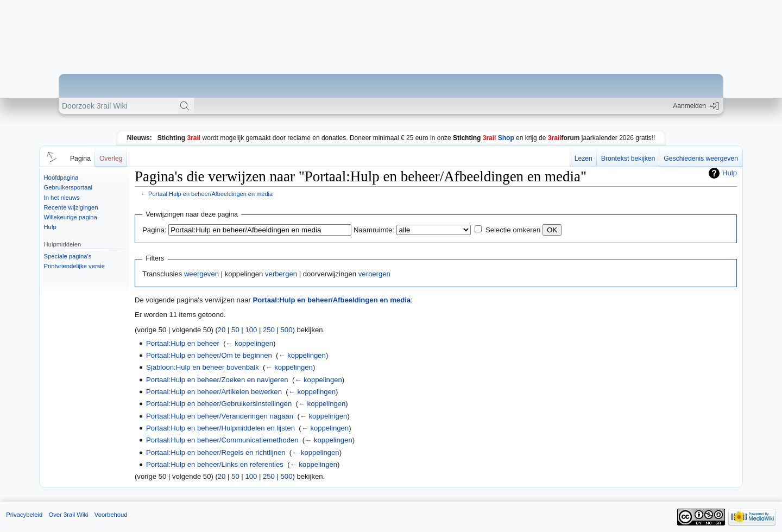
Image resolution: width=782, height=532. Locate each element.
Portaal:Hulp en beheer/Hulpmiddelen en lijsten (220, 428)
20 (222, 330)
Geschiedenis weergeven (701, 159)
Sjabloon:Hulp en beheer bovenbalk (203, 367)
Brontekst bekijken (628, 159)
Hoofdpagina (61, 178)
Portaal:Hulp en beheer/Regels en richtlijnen (216, 452)
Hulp (50, 227)
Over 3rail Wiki (68, 515)
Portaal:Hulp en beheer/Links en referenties (215, 464)
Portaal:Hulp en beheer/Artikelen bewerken (214, 392)
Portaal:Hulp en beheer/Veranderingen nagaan (220, 416)
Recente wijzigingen (71, 207)
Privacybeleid (24, 515)
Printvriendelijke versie (75, 266)
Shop (484, 138)
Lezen (584, 159)
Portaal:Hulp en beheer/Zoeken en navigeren (217, 380)
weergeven (201, 274)
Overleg (111, 159)
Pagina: (154, 230)
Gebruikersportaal (68, 187)
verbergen (281, 274)
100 (251, 330)
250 (269, 330)
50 (235, 330)
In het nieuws (62, 198)
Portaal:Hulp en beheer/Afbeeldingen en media (210, 194)
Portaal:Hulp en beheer (183, 343)
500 (287, 330)
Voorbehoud (111, 515)
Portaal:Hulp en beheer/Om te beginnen (209, 355)
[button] (50, 156)
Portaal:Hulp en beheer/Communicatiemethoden (222, 440)
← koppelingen (250, 343)
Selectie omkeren (513, 230)
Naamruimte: (374, 230)
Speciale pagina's (68, 256)
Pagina (80, 159)
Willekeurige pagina (71, 217)
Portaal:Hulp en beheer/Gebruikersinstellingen (219, 404)
